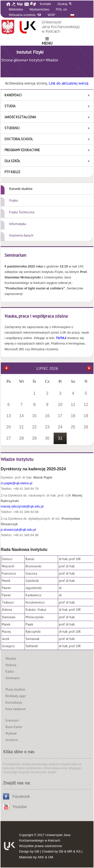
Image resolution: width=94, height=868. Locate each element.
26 (86, 427)
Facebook (21, 797)
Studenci (12, 128)
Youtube (20, 807)
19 (86, 416)
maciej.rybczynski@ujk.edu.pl (22, 506)
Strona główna (14, 60)
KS (78, 851)
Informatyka (18, 224)
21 (22, 427)
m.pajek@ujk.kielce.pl (17, 483)
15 (34, 416)
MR (70, 851)
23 (47, 427)
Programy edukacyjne (22, 150)
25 (73, 427)
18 (73, 416)
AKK (41, 857)
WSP (51, 15)
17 (60, 416)
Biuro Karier (14, 727)
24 (60, 427)
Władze (11, 659)
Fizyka (14, 200)
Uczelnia (12, 740)
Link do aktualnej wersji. (69, 83)
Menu (47, 41)
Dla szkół (12, 161)
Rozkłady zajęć (16, 696)
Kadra (10, 672)
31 (60, 438)
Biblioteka (16, 9)
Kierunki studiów (21, 189)
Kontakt (45, 4)
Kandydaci (13, 95)
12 (86, 405)
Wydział (11, 733)
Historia (11, 665)
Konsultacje (14, 702)
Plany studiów (15, 689)
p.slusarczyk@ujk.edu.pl (18, 530)
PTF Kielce (12, 172)
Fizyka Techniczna (22, 212)
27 (9, 438)
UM (51, 857)
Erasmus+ (12, 720)
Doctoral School (19, 139)
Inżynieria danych (21, 235)
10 (60, 405)
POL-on (62, 9)
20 (9, 427)
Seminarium (15, 255)
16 (47, 416)
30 (47, 438)
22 (34, 427)
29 (34, 438)
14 (22, 416)
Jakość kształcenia (20, 117)
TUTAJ (62, 338)
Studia (10, 106)
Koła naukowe (16, 709)
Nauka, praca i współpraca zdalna (36, 316)
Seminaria (13, 678)
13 (9, 416)
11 (73, 405)
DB (61, 851)
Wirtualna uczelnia (25, 15)
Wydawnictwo (39, 9)
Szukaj (64, 4)
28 (22, 438)
